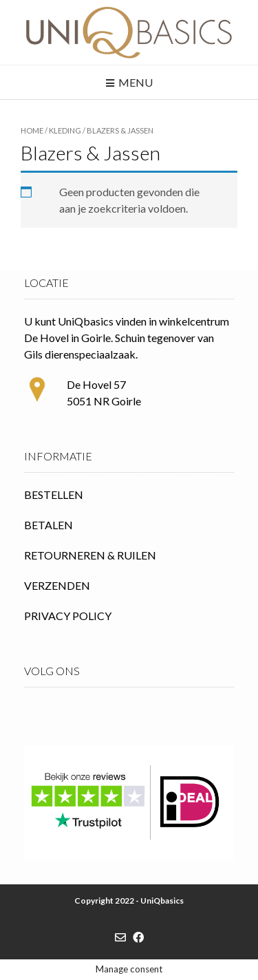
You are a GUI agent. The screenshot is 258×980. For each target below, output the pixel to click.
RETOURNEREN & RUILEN (90, 555)
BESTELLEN (54, 494)
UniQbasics (162, 901)
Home (32, 130)
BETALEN (49, 525)
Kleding (65, 130)
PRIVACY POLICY (68, 616)
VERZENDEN (57, 585)
